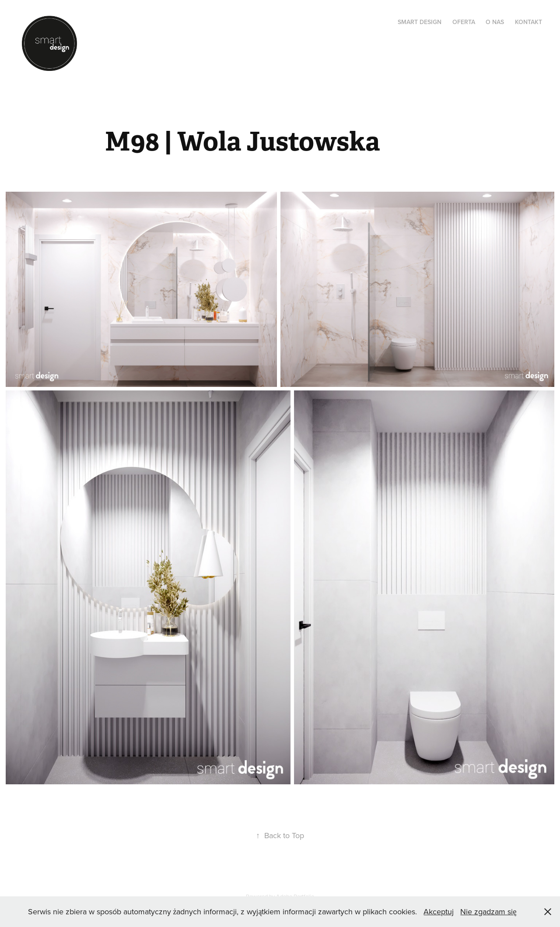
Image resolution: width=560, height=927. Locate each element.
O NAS (495, 22)
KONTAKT (528, 22)
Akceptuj (439, 911)
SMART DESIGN (420, 22)
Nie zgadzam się (488, 911)
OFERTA (464, 22)
